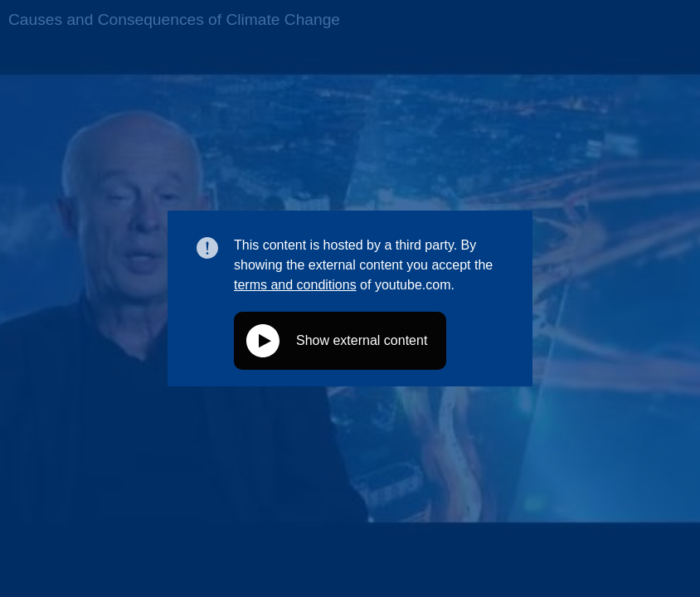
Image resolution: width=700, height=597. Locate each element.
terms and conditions (295, 285)
